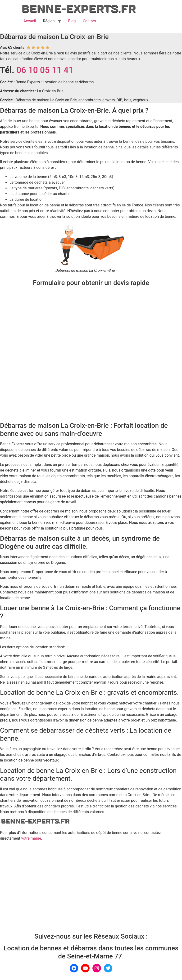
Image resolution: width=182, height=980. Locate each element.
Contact (89, 21)
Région (49, 21)
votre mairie (31, 838)
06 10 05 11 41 (45, 70)
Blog (72, 21)
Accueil (30, 21)
